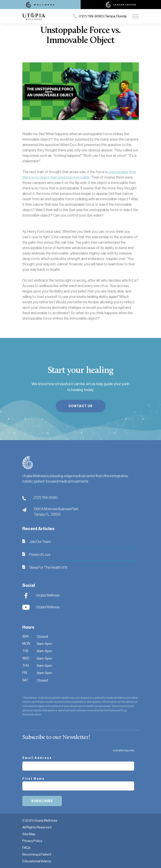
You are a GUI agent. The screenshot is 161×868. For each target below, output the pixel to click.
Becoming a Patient (37, 854)
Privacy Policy (32, 841)
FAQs (26, 848)
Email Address (39, 758)
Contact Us (81, 406)
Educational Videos (37, 861)
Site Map (29, 834)
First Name (34, 779)
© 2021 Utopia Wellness (40, 820)
